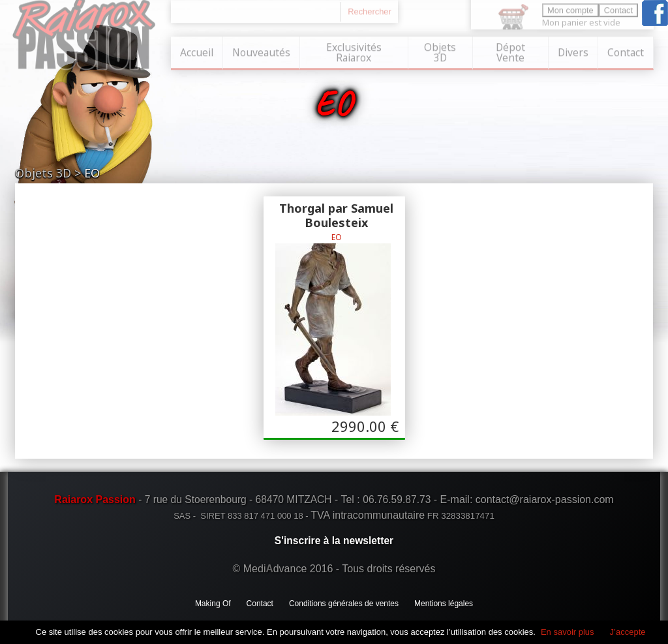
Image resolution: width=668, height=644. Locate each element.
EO (92, 173)
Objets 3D (440, 51)
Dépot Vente (510, 51)
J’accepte (628, 632)
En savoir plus (568, 632)
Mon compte (570, 9)
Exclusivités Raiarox (354, 51)
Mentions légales (444, 604)
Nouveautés (261, 51)
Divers (573, 51)
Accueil (197, 51)
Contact (626, 51)
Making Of (213, 604)
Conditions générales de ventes (344, 604)
